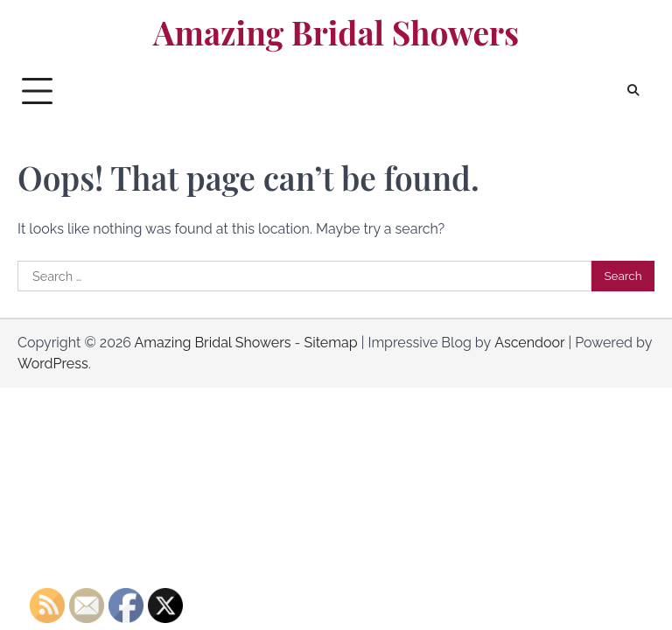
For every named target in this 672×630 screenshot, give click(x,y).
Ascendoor (529, 343)
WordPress (53, 364)
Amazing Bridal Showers (336, 32)
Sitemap (330, 343)
